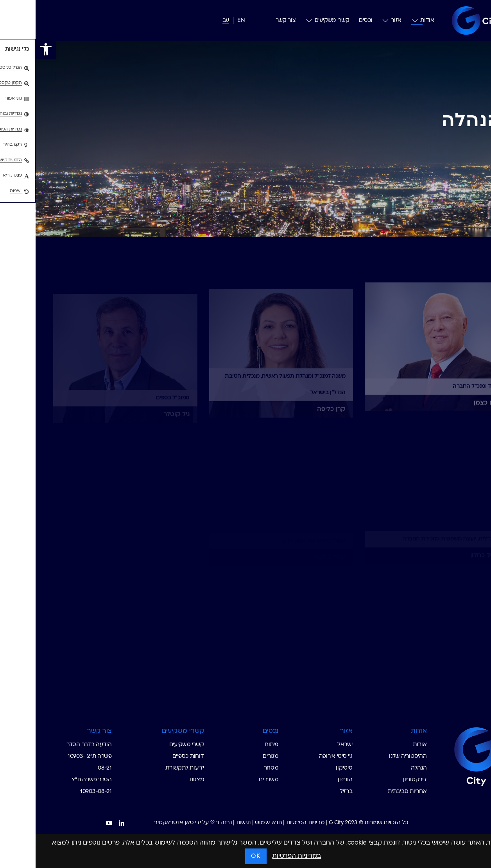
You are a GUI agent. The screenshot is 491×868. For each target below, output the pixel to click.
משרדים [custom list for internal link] (233, 780)
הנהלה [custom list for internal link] (383, 768)
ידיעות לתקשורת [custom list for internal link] (149, 768)
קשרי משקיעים (292, 21)
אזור (356, 21)
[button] (10, 49)
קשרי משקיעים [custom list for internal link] (151, 745)
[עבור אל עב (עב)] (190, 21)
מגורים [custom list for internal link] (235, 756)
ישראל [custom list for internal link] (309, 745)
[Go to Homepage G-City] (431, 755)
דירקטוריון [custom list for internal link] (379, 780)
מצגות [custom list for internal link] (161, 780)
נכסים (330, 21)
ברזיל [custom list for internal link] (311, 792)
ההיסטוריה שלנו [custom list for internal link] (372, 756)
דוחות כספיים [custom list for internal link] (153, 756)
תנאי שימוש (233, 823)
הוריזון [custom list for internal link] (309, 780)
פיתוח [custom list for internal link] (236, 745)
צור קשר (250, 21)
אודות (387, 21)
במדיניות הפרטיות (261, 856)
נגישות (208, 823)
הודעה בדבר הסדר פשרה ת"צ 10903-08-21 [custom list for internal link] (54, 756)
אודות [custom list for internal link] (384, 745)
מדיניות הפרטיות (270, 823)
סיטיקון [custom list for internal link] (308, 768)
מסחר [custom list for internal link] (236, 768)
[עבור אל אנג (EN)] (205, 21)
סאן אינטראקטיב (138, 823)
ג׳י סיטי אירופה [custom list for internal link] (300, 756)
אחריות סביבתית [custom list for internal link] (372, 792)
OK (220, 856)
